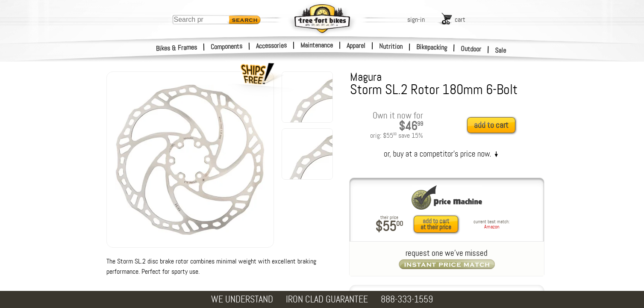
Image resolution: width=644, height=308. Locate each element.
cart (460, 19)
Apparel (356, 46)
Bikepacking (432, 47)
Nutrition (391, 46)
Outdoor (471, 49)
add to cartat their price (436, 224)
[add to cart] (494, 126)
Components (227, 46)
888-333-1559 (407, 299)
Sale (501, 50)
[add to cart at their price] (438, 224)
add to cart (491, 125)
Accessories (271, 46)
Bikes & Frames (177, 48)
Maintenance (317, 45)
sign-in (416, 19)
